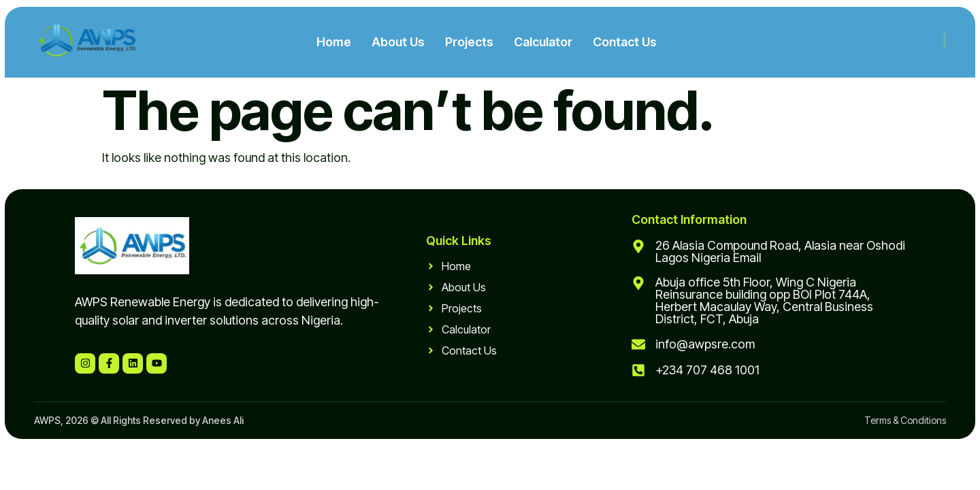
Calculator (543, 42)
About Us (398, 42)
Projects (469, 42)
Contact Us (625, 42)
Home (334, 42)
